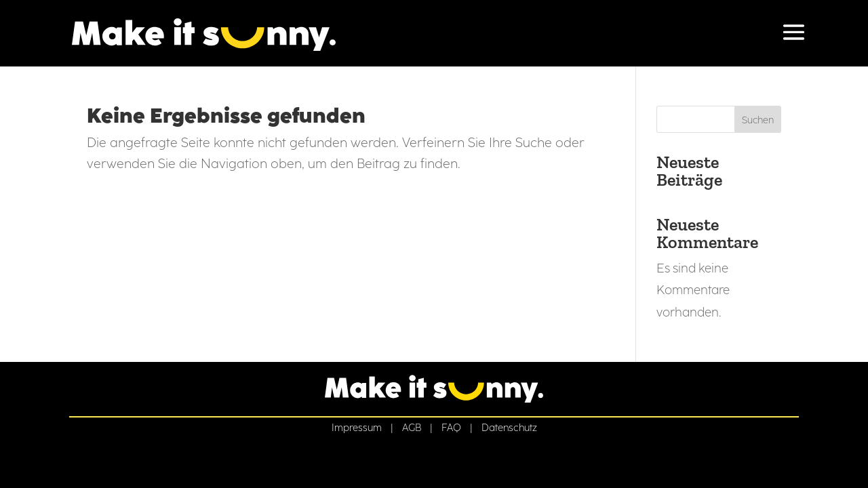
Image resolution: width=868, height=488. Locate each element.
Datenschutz (509, 428)
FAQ (451, 428)
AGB (412, 428)
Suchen (758, 120)
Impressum (357, 428)
